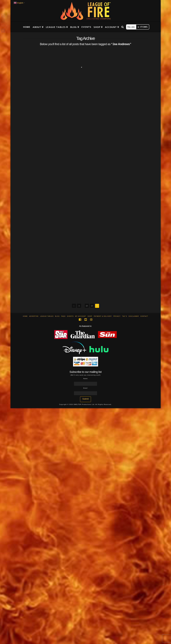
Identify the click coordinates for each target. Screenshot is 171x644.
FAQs (63, 316)
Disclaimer (134, 316)
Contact (144, 316)
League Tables (47, 316)
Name (85, 379)
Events (70, 316)
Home (25, 316)
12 (87, 306)
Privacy (117, 316)
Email (85, 388)
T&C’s (125, 316)
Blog (57, 316)
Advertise (34, 316)
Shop (90, 316)
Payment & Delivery (103, 316)
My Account (81, 316)
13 (92, 306)
